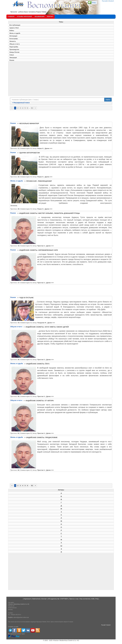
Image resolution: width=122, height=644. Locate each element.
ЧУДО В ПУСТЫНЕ (26, 298)
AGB (93, 599)
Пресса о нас (74, 599)
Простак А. (41, 246)
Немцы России (14, 52)
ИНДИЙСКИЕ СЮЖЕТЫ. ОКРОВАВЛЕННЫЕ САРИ (39, 250)
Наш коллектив (85, 599)
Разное (12, 60)
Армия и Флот (14, 28)
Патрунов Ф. (42, 323)
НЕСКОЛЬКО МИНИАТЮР (29, 123)
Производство (14, 50)
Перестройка (14, 47)
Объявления (39, 17)
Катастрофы (14, 39)
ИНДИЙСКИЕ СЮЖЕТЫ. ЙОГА (38, 364)
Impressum (27, 599)
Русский (105, 1)
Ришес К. (41, 148)
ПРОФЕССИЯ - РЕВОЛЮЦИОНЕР (39, 181)
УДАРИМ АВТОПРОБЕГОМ (29, 153)
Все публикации (15, 25)
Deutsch (111, 1)
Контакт (50, 17)
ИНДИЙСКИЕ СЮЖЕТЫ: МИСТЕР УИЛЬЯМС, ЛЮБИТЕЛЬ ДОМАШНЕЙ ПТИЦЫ (50, 213)
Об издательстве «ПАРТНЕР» (58, 599)
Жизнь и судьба (15, 33)
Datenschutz (36, 599)
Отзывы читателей (24, 17)
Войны (12, 31)
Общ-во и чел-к (15, 44)
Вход (94, 2)
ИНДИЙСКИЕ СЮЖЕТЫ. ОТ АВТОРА (40, 401)
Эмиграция (13, 58)
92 (32, 108)
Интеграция (13, 36)
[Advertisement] (61, 80)
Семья (12, 55)
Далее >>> (49, 148)
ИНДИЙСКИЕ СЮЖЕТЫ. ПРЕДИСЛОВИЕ (42, 437)
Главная (11, 17)
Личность (13, 41)
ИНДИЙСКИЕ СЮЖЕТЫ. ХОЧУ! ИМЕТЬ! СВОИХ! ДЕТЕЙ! (47, 327)
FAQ (97, 599)
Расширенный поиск (21, 103)
